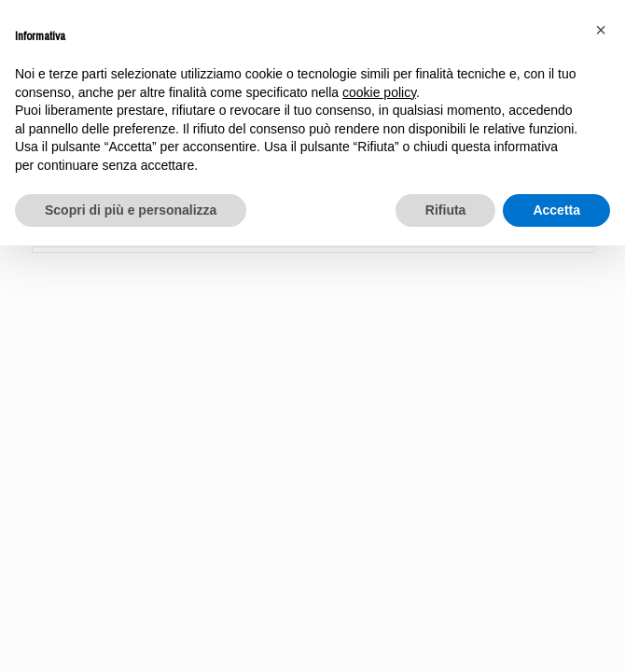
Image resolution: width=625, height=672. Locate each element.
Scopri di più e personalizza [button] (131, 210)
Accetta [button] (556, 210)
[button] (601, 30)
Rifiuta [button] (446, 210)
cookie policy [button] (379, 92)
